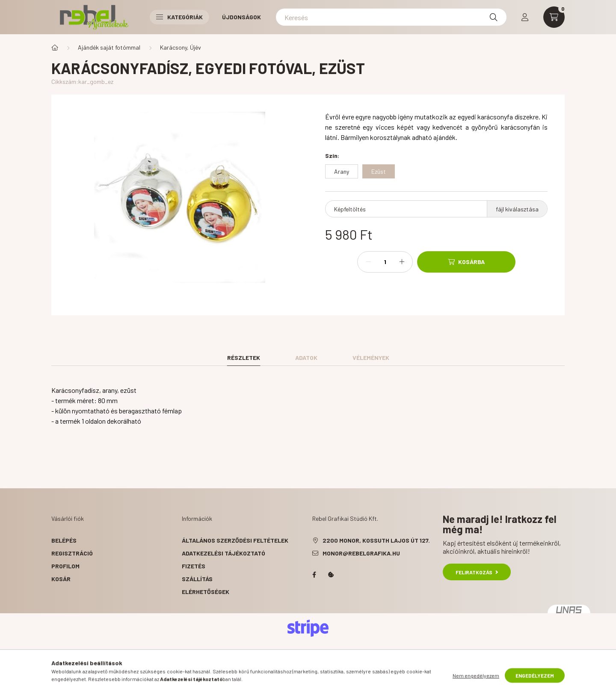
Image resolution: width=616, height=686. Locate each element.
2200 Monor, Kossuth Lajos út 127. (376, 540)
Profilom (65, 566)
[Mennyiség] (385, 262)
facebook (314, 575)
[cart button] (554, 17)
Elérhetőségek (206, 592)
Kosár (61, 579)
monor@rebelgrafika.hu (361, 553)
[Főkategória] (55, 48)
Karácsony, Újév (181, 47)
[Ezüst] (379, 171)
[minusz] (368, 262)
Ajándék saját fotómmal (109, 47)
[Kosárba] (466, 262)
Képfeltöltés (350, 209)
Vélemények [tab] (371, 358)
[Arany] (342, 171)
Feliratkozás (477, 572)
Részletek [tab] (244, 358)
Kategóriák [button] (179, 17)
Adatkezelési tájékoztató (224, 553)
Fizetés (194, 566)
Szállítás (197, 579)
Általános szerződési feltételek (235, 540)
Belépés (64, 540)
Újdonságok (241, 17)
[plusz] (402, 262)
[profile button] (525, 17)
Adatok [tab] (306, 358)
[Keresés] (391, 17)
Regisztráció (72, 553)
